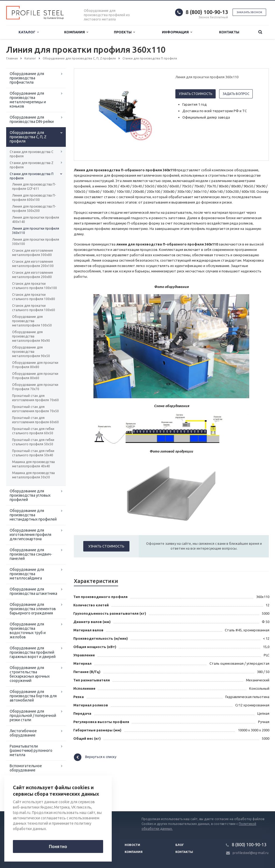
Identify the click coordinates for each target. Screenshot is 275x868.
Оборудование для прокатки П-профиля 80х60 (35, 376)
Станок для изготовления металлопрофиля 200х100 (33, 264)
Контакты (229, 32)
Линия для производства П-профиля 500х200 (34, 209)
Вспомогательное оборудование (26, 768)
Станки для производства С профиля (31, 154)
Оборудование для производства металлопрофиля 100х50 (32, 321)
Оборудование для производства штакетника (33, 591)
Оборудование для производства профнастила (27, 78)
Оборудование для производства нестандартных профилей (33, 515)
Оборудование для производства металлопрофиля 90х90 (31, 336)
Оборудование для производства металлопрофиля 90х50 (31, 352)
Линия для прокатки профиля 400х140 (36, 220)
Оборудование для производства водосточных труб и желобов (28, 631)
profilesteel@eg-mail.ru (251, 853)
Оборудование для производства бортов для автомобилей (33, 696)
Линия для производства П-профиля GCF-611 (34, 186)
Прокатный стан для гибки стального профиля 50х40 (33, 453)
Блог (180, 845)
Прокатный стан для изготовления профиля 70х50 (35, 409)
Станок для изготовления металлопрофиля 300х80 (32, 253)
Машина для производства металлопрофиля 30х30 (33, 475)
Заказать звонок (249, 12)
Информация (177, 32)
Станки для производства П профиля (32, 176)
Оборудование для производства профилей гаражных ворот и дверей (33, 652)
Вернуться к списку (95, 757)
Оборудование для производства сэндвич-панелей (31, 554)
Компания (76, 32)
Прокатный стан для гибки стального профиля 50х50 (33, 442)
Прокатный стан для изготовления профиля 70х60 (35, 398)
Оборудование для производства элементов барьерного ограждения (33, 609)
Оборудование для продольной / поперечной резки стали (33, 716)
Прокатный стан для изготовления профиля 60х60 (35, 420)
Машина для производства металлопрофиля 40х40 (33, 464)
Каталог (29, 32)
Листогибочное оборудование (23, 733)
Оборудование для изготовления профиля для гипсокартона (30, 535)
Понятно (58, 846)
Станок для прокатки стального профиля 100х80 (34, 297)
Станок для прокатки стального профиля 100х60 (34, 308)
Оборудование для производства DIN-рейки (32, 119)
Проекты (124, 32)
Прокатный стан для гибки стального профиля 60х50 (33, 431)
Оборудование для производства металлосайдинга (27, 574)
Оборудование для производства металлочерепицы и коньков (28, 100)
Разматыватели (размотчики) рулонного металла (31, 750)
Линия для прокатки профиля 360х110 (36, 231)
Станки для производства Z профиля (32, 165)
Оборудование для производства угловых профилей (30, 495)
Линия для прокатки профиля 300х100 (36, 242)
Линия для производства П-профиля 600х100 (34, 198)
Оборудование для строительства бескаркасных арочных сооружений (30, 674)
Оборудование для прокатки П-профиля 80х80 (35, 365)
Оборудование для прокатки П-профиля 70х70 (35, 387)
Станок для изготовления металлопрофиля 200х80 (32, 275)
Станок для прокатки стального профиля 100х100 (35, 286)
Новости (132, 845)
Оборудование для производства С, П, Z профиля (28, 137)
